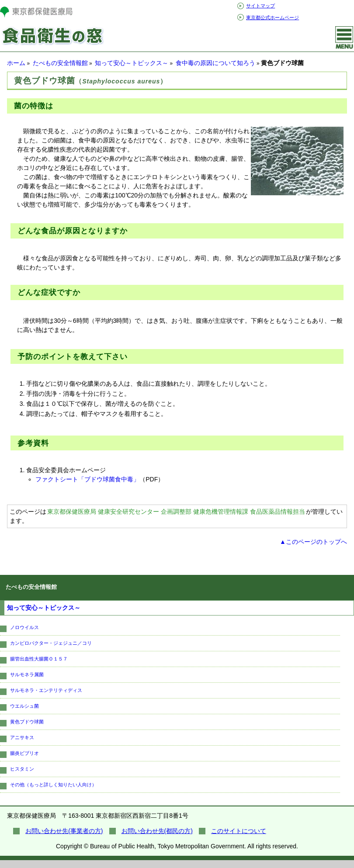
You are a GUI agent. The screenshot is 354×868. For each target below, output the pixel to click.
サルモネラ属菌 (27, 674)
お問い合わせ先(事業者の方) (64, 831)
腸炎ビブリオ (24, 753)
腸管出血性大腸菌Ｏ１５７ (39, 659)
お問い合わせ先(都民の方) (157, 831)
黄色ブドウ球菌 (27, 722)
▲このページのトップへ (313, 542)
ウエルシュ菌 (24, 706)
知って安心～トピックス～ (132, 63)
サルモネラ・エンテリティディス (46, 690)
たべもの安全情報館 (60, 63)
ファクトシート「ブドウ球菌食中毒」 (87, 479)
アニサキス (22, 737)
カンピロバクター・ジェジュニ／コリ (51, 643)
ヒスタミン (22, 769)
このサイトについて (239, 831)
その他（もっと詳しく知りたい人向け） (53, 785)
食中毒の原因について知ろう (215, 63)
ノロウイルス (24, 627)
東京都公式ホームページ (272, 17)
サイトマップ (260, 6)
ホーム (16, 63)
